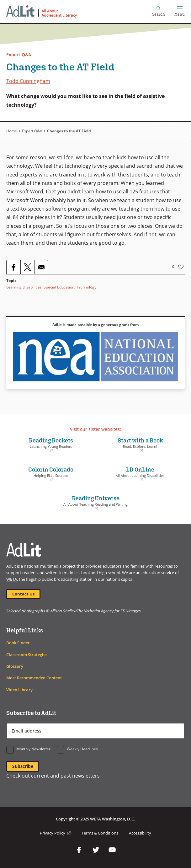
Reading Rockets (51, 445)
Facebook (79, 850)
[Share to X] (27, 267)
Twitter (96, 850)
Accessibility (140, 833)
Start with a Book (140, 445)
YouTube (112, 850)
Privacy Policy (55, 833)
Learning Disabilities (24, 287)
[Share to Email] (41, 267)
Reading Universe (95, 503)
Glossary (15, 666)
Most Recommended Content (34, 678)
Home (12, 131)
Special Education (59, 287)
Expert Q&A (19, 55)
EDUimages (131, 611)
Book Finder (18, 643)
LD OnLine (140, 474)
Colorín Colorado (51, 474)
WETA (12, 579)
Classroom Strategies (27, 655)
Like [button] (181, 267)
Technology (86, 287)
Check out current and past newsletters (53, 776)
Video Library (19, 690)
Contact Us (23, 594)
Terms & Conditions (100, 833)
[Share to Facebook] (13, 267)
